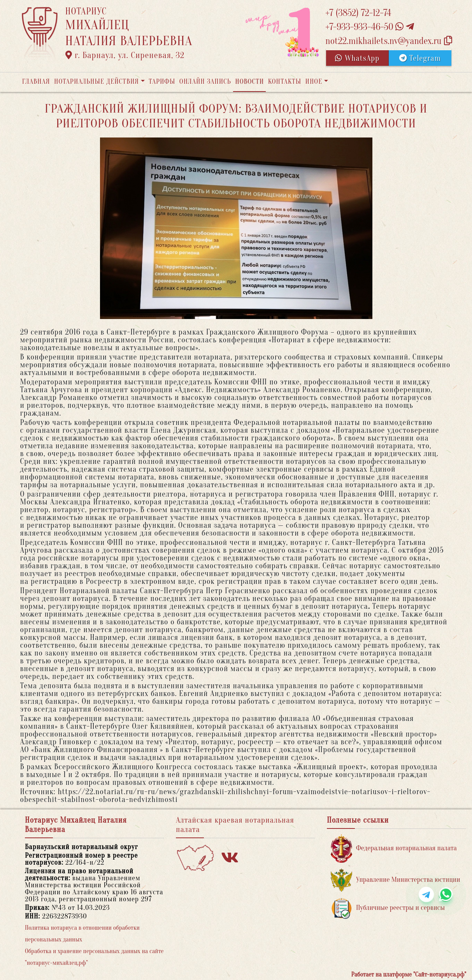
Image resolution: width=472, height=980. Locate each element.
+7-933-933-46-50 (370, 27)
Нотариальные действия (97, 82)
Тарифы (162, 82)
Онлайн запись (205, 82)
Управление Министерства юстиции (396, 880)
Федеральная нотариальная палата (394, 849)
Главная (36, 82)
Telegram (420, 58)
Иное (314, 82)
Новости (249, 82)
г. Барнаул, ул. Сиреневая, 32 (125, 55)
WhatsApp (357, 58)
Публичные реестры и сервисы (388, 908)
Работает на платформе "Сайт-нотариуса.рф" (409, 975)
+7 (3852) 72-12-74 (358, 13)
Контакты (285, 82)
